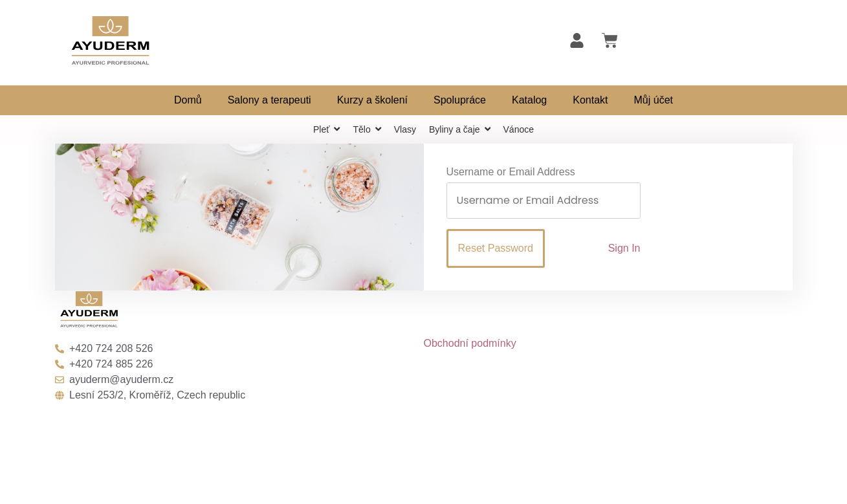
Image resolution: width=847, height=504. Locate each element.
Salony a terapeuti (269, 100)
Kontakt (590, 100)
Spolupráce (460, 100)
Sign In (624, 248)
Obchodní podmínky (470, 343)
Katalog (529, 100)
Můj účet (654, 100)
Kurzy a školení (372, 100)
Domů (188, 100)
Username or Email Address (511, 172)
